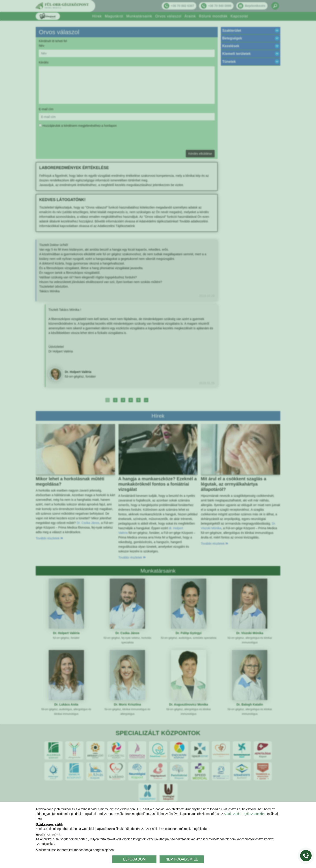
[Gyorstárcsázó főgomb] (306, 856)
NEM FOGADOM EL (182, 859)
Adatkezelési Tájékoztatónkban (245, 814)
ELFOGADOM (134, 859)
